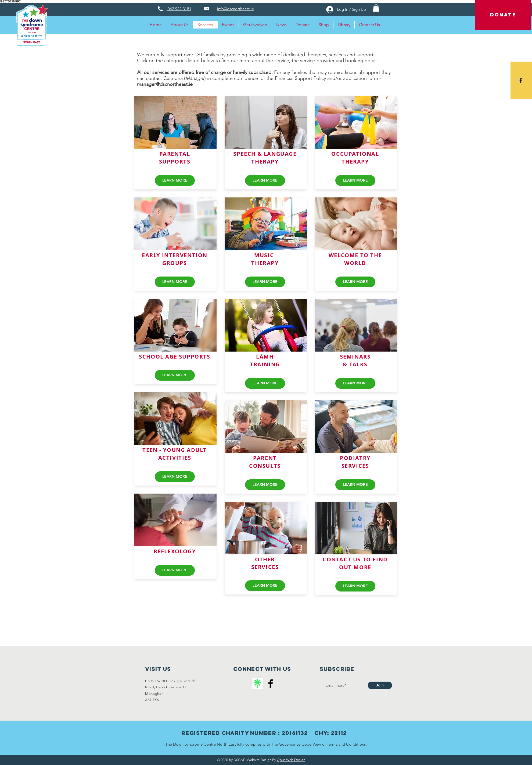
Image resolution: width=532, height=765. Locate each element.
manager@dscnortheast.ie (165, 84)
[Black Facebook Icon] (521, 80)
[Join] (380, 685)
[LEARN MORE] (175, 180)
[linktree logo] (257, 683)
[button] (376, 8)
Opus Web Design (291, 760)
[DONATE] (503, 15)
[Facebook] (271, 683)
